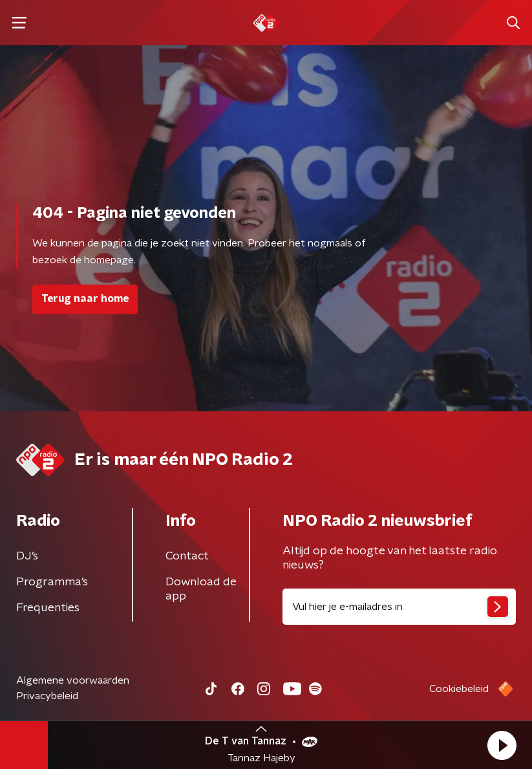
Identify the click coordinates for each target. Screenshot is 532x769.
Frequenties (48, 608)
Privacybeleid (47, 696)
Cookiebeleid (459, 689)
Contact (187, 556)
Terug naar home (85, 299)
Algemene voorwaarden (73, 680)
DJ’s (27, 556)
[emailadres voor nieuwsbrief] (399, 607)
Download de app (201, 589)
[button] (502, 745)
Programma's (52, 582)
